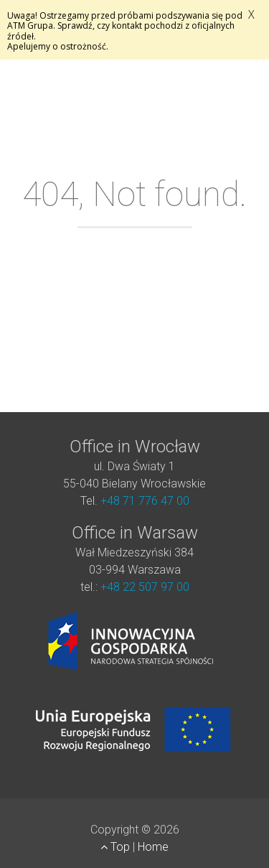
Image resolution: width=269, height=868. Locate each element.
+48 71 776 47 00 (145, 501)
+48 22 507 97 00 (145, 587)
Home (153, 847)
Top (117, 847)
